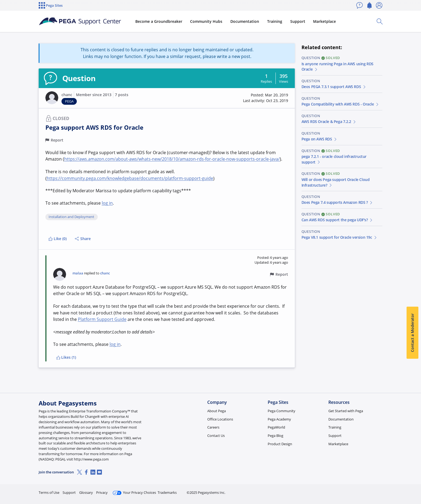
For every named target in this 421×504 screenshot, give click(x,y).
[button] (52, 98)
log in (107, 203)
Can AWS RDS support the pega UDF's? (337, 220)
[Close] (413, 483)
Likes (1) (66, 357)
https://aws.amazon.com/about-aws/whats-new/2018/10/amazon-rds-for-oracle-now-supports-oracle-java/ (172, 159)
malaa (78, 273)
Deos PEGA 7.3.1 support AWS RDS (334, 87)
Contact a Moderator (412, 333)
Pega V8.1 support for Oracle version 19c (340, 237)
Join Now (341, 490)
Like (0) (57, 239)
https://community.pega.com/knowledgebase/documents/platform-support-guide (130, 178)
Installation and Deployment (71, 217)
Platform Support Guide (102, 319)
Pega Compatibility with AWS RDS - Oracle (340, 104)
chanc (67, 95)
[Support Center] (80, 21)
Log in (370, 490)
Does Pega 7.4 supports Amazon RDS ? (337, 202)
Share (83, 239)
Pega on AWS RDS (320, 139)
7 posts (122, 95)
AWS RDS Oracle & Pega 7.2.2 (329, 122)
